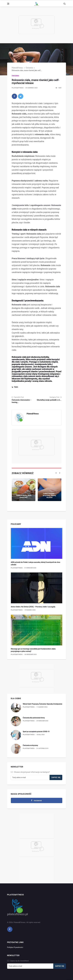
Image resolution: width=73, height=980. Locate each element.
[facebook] (14, 96)
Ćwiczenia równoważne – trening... (22, 401)
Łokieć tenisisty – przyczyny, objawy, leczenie (50, 495)
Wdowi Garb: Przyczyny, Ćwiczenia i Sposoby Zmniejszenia (42, 704)
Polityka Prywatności (15, 947)
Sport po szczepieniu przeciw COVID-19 (36, 732)
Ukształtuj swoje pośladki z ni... (49, 400)
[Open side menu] (8, 4)
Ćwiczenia (29, 68)
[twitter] (21, 96)
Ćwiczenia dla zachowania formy (34, 718)
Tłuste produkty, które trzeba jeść (24, 496)
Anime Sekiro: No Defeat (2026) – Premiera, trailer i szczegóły (33, 607)
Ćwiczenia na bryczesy (30, 745)
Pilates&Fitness (17, 68)
